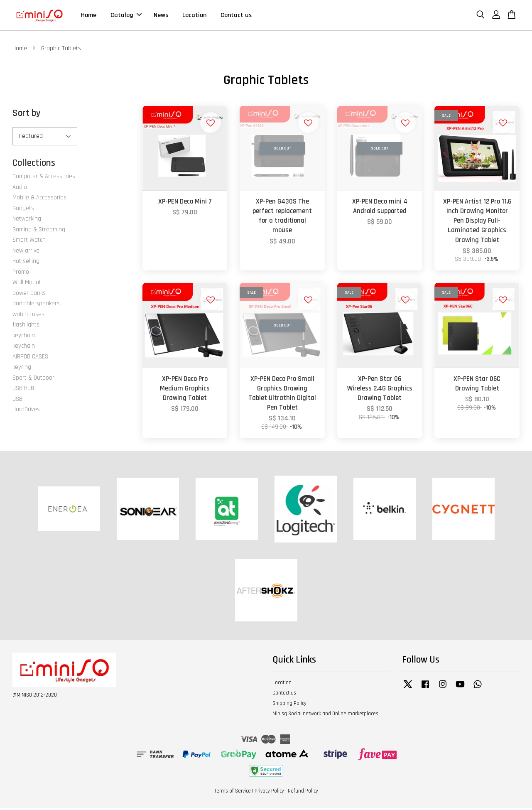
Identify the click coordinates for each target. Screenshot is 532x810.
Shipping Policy (289, 705)
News (161, 16)
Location (194, 16)
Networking (27, 220)
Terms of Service (233, 793)
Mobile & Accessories (39, 199)
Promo (21, 274)
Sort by (27, 115)
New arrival (27, 252)
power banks (29, 295)
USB (17, 401)
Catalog (126, 16)
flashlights (26, 326)
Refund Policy (303, 793)
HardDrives (26, 411)
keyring (22, 369)
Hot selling (26, 263)
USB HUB (23, 390)
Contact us (236, 16)
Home (89, 16)
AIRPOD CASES (30, 358)
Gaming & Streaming (39, 231)
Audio (20, 189)
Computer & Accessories (44, 178)
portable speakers (36, 305)
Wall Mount (27, 284)
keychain (24, 337)
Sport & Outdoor (33, 379)
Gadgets (23, 210)
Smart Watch (29, 242)
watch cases (28, 316)
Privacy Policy (269, 793)
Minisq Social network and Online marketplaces (325, 715)
